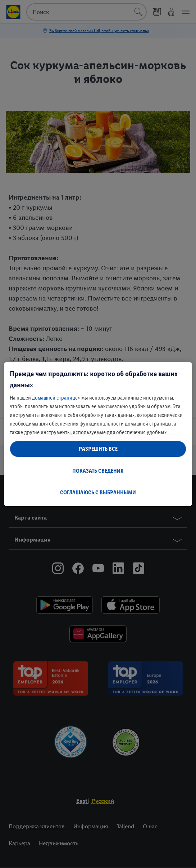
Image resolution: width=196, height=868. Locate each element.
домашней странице (55, 398)
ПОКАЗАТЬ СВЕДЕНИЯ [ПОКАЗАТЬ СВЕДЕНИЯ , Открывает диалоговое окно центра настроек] (98, 471)
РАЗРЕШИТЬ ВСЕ (98, 449)
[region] (98, 434)
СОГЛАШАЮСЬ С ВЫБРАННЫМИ (98, 492)
